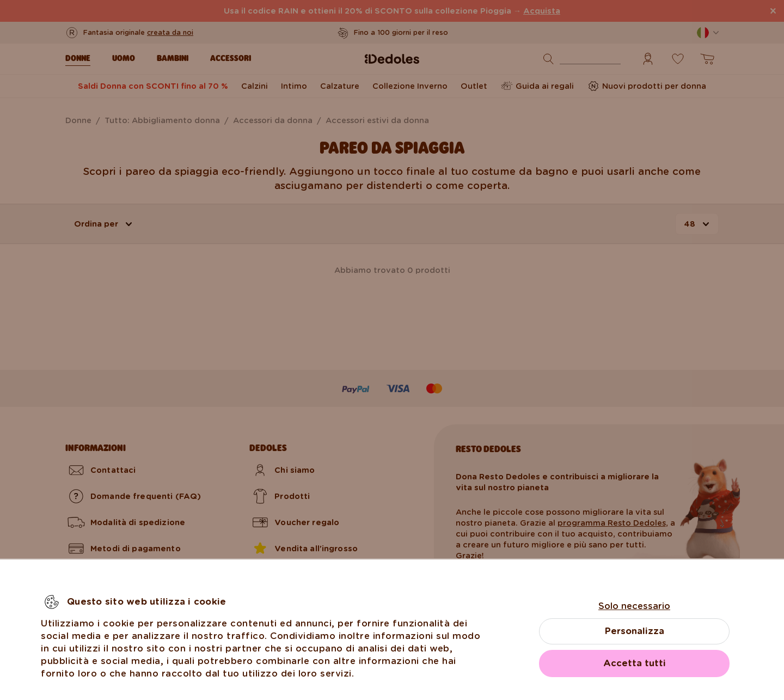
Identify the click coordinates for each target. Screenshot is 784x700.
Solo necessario (634, 606)
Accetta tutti (635, 663)
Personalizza (635, 631)
